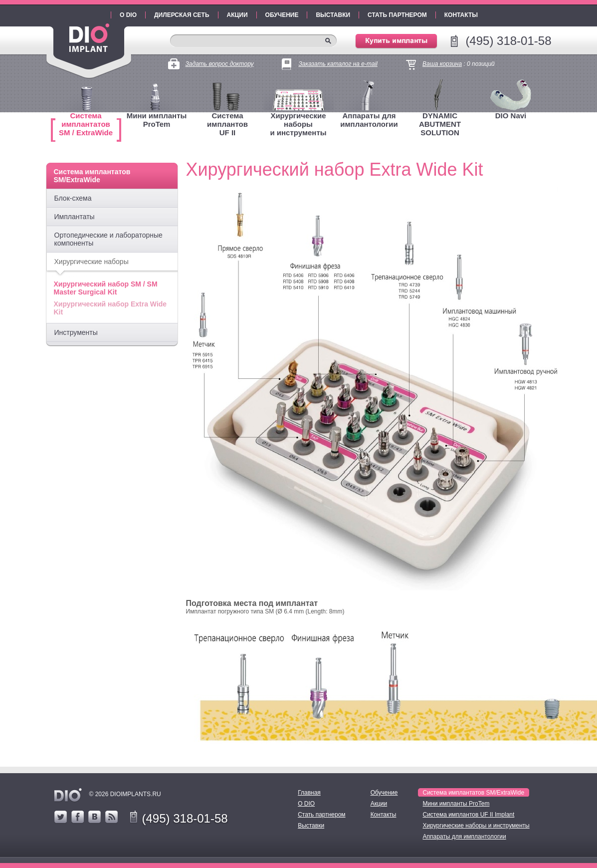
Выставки (333, 15)
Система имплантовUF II (227, 124)
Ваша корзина (442, 64)
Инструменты (76, 332)
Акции (237, 15)
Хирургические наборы (92, 262)
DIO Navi (511, 116)
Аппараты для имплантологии (369, 120)
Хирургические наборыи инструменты (298, 124)
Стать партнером (397, 15)
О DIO (128, 15)
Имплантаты (75, 217)
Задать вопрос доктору (220, 64)
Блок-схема (73, 198)
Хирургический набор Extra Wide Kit (110, 308)
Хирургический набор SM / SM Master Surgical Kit (106, 288)
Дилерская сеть (182, 15)
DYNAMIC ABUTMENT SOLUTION (440, 124)
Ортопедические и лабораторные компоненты (108, 239)
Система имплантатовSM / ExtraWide (86, 124)
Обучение (282, 15)
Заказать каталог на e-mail (338, 64)
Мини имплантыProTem (157, 120)
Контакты (461, 15)
